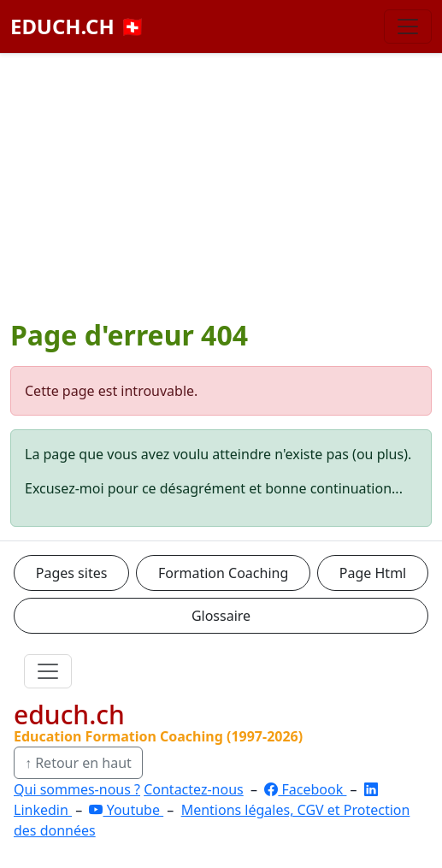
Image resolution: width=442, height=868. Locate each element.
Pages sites (72, 573)
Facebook (305, 789)
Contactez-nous (194, 789)
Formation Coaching (223, 573)
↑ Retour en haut (78, 763)
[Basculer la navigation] (408, 27)
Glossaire (221, 616)
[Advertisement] (221, 182)
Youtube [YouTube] (126, 810)
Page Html (373, 573)
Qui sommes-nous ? (77, 789)
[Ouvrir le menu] (48, 671)
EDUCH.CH (78, 26)
